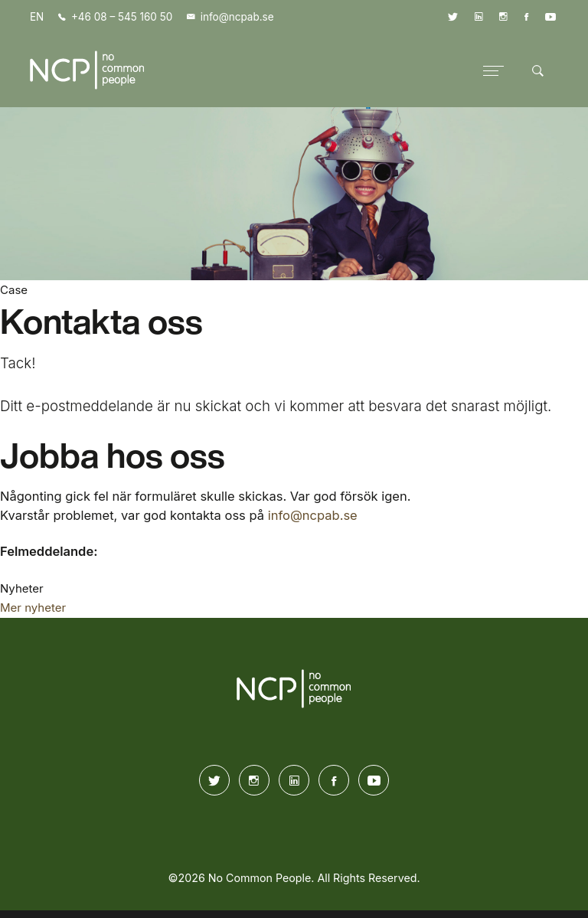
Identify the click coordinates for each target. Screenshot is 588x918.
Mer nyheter (33, 608)
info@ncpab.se (313, 515)
